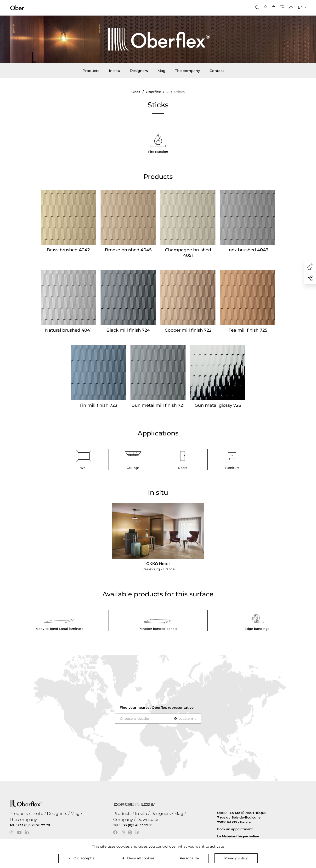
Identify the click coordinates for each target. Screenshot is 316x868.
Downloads (148, 819)
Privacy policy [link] (236, 858)
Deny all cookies (138, 858)
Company (123, 819)
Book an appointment (235, 829)
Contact (217, 71)
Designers (139, 71)
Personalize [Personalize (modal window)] (189, 858)
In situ (115, 71)
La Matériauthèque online (238, 836)
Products (91, 71)
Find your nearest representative (157, 708)
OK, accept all (82, 858)
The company (187, 71)
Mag (161, 71)
